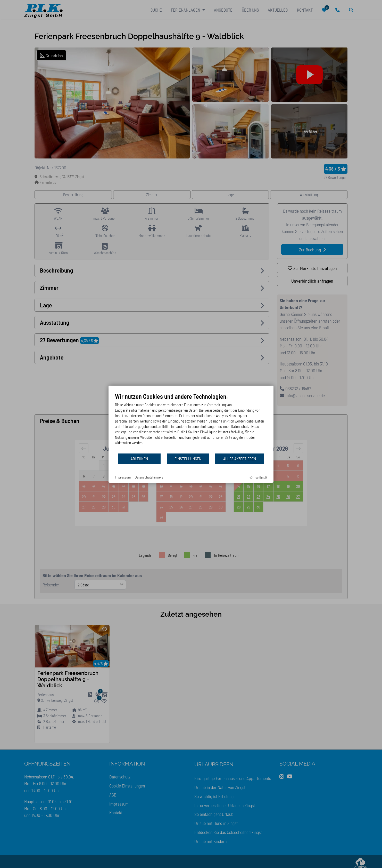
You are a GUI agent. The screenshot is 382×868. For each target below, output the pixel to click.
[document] (191, 423)
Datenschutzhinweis (149, 477)
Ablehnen (139, 459)
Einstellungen (188, 459)
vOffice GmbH (258, 477)
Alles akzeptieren (240, 459)
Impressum (123, 477)
